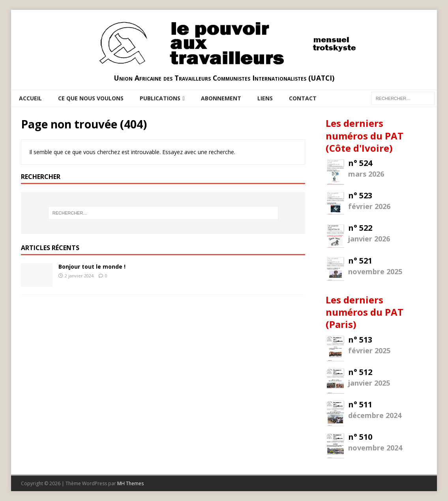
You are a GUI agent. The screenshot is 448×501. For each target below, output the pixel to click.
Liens (265, 98)
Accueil (30, 98)
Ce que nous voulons (91, 98)
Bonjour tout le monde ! (92, 267)
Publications (160, 98)
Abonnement (221, 98)
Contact (303, 98)
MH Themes (130, 483)
